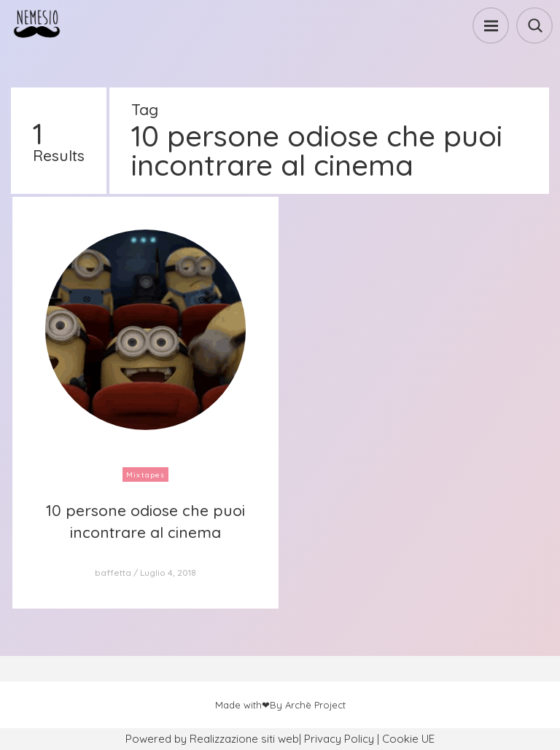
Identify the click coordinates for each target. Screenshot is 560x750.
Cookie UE (408, 739)
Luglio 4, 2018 (168, 573)
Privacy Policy (339, 739)
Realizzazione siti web (244, 739)
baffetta (113, 573)
